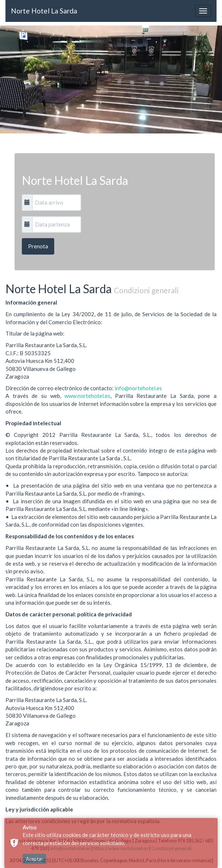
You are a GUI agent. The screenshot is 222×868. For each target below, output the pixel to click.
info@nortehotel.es (138, 388)
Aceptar (34, 859)
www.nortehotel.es (87, 396)
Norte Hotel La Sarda (44, 11)
